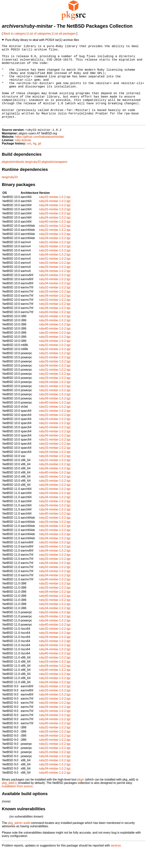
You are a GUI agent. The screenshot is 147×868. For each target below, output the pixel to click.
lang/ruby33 (33, 180)
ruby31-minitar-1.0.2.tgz (55, 243)
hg (34, 161)
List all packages (64, 34)
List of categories (40, 34)
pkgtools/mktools (13, 180)
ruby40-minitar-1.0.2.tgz (55, 239)
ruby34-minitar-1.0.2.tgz (55, 223)
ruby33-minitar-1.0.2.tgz (55, 219)
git (39, 161)
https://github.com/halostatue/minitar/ (40, 154)
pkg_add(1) (9, 801)
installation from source (17, 804)
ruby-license (23, 158)
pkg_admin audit (19, 841)
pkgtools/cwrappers (55, 180)
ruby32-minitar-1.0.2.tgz (55, 215)
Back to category (15, 34)
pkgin (81, 797)
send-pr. (116, 863)
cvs (29, 161)
